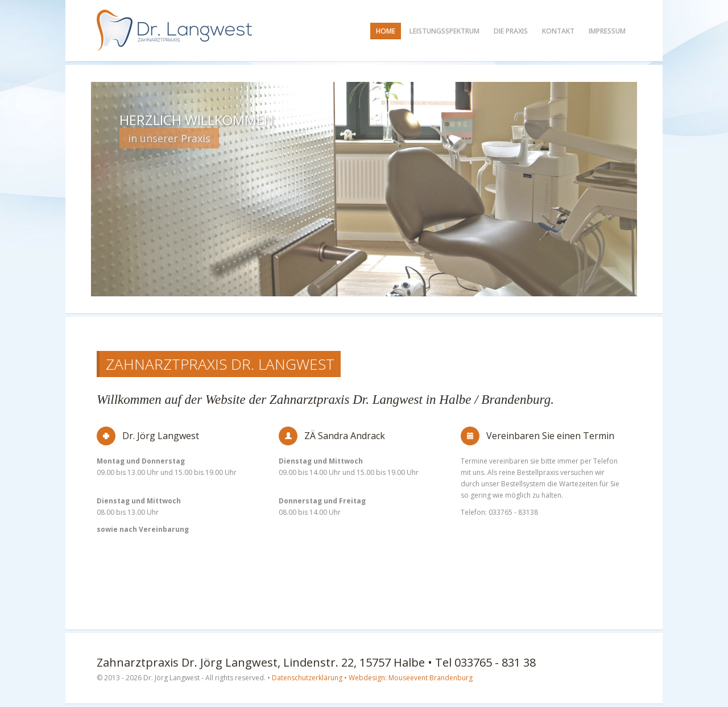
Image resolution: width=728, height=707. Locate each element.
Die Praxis (511, 31)
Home (386, 31)
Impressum (607, 31)
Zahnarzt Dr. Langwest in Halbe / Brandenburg (175, 30)
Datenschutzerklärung (307, 678)
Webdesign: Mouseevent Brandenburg (411, 678)
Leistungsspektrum (444, 31)
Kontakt (558, 31)
